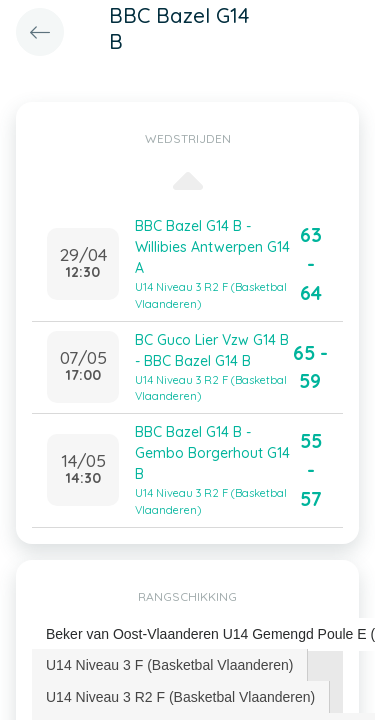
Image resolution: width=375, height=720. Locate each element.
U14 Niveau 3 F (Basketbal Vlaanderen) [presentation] (169, 665)
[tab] (170, 665)
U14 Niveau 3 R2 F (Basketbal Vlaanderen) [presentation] (180, 697)
